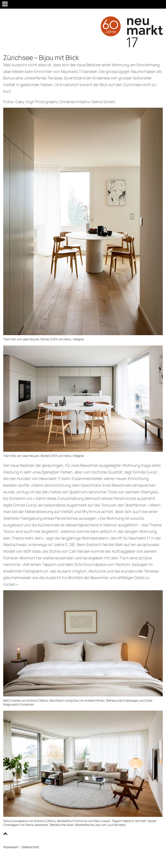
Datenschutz (30, 847)
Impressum (11, 847)
